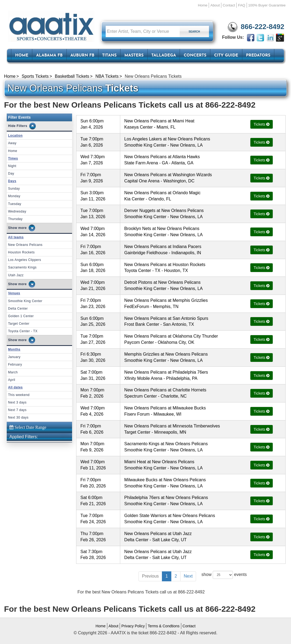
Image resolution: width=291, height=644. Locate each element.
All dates (15, 387)
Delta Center (18, 309)
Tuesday (15, 204)
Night (12, 166)
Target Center (19, 324)
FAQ (242, 5)
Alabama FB (49, 56)
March (13, 372)
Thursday (15, 219)
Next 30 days (18, 417)
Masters (134, 56)
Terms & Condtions (164, 626)
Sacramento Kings (22, 267)
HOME (22, 56)
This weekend (19, 395)
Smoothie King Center (25, 301)
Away (12, 143)
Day (11, 174)
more (22, 228)
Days (12, 181)
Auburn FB (82, 56)
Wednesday (17, 211)
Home (203, 5)
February (15, 365)
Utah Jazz (16, 275)
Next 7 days (17, 410)
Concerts (195, 56)
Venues (14, 293)
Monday (14, 196)
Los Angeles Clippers (25, 260)
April (12, 380)
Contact (229, 5)
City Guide (226, 56)
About (215, 5)
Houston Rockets (21, 252)
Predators (258, 56)
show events (224, 575)
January (14, 357)
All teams (16, 237)
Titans (109, 56)
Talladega (164, 56)
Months (14, 349)
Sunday (14, 189)
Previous (150, 576)
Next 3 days (17, 402)
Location (15, 136)
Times (13, 158)
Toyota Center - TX (23, 331)
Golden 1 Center (21, 316)
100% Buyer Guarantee (267, 5)
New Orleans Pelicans (25, 245)
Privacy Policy (133, 626)
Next (188, 576)
